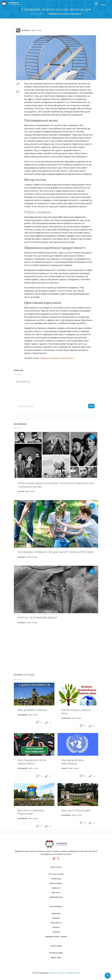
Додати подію (56, 958)
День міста (56, 893)
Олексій (21, 492)
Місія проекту (56, 923)
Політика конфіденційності (69, 973)
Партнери (56, 932)
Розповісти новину (56, 953)
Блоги (42, 14)
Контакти (56, 927)
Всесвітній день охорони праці (76, 712)
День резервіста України (32, 710)
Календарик (22, 715)
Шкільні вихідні (56, 883)
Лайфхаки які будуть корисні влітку (57, 358)
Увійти (103, 5)
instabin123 (26, 30)
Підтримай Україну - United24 (56, 937)
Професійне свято (56, 897)
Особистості (56, 888)
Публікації (56, 918)
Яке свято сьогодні (56, 874)
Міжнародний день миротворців (73, 762)
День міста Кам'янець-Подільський (31, 812)
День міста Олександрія (76, 810)
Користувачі (56, 913)
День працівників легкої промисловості (32, 762)
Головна (34, 14)
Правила (53, 973)
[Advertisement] (56, 652)
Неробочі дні (56, 879)
